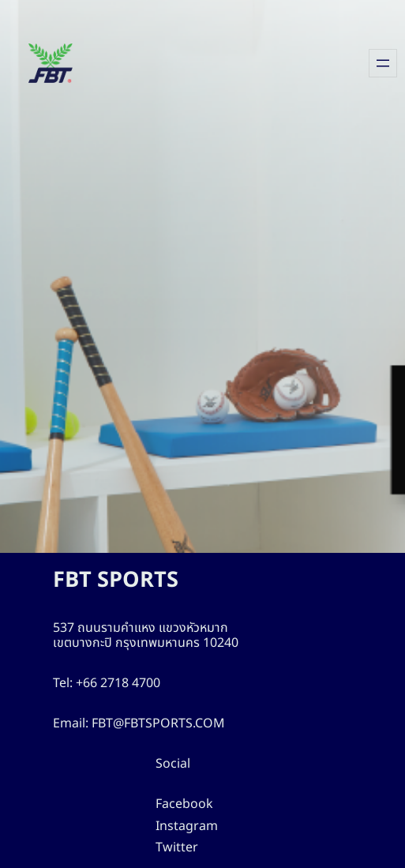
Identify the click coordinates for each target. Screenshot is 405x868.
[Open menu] (383, 63)
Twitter (174, 848)
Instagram (184, 827)
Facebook (183, 804)
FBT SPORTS (121, 580)
